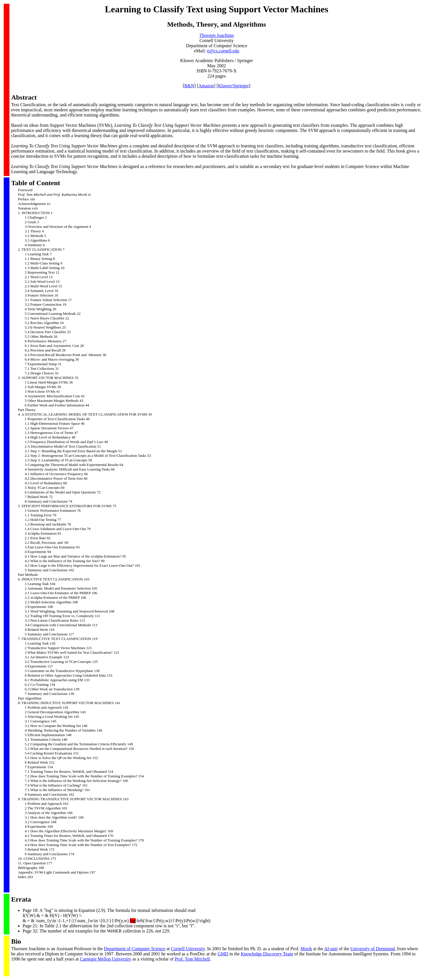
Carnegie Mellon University (106, 959)
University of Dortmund (373, 949)
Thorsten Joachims (217, 35)
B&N (189, 86)
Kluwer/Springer (233, 86)
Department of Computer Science (135, 949)
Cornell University (188, 949)
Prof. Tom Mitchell (192, 959)
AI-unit (331, 949)
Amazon (206, 86)
